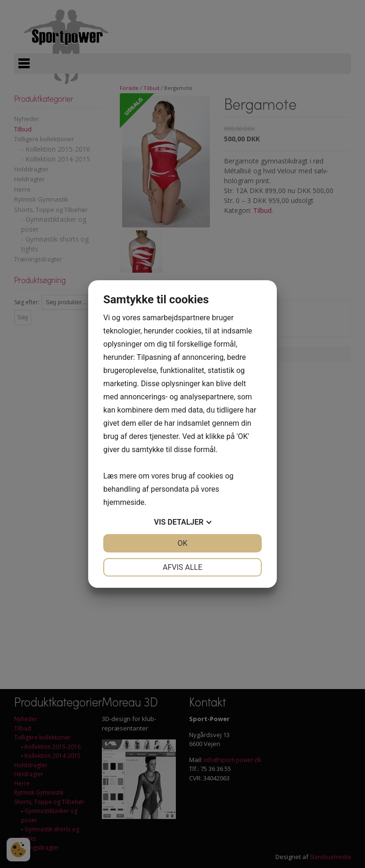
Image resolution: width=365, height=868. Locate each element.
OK (182, 543)
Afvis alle (182, 567)
